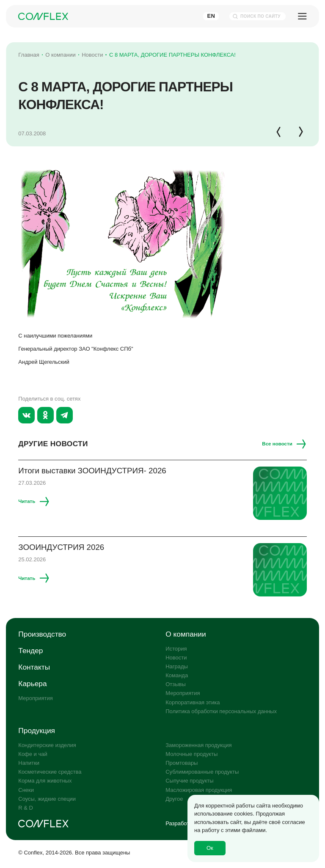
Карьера (32, 684)
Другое (174, 799)
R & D (26, 808)
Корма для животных (45, 781)
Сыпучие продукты (189, 781)
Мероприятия (35, 698)
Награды (177, 666)
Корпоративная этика (193, 702)
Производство (42, 634)
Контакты (34, 667)
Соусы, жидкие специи (47, 799)
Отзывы (176, 684)
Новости (176, 658)
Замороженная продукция (198, 745)
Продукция (37, 731)
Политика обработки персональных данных (221, 711)
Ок (210, 848)
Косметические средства (50, 772)
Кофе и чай (33, 754)
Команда (177, 675)
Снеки (26, 790)
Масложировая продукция (199, 790)
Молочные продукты (191, 754)
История (176, 649)
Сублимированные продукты (202, 772)
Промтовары (182, 763)
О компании (186, 634)
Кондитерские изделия (47, 745)
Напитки (29, 763)
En (211, 16)
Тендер (30, 651)
